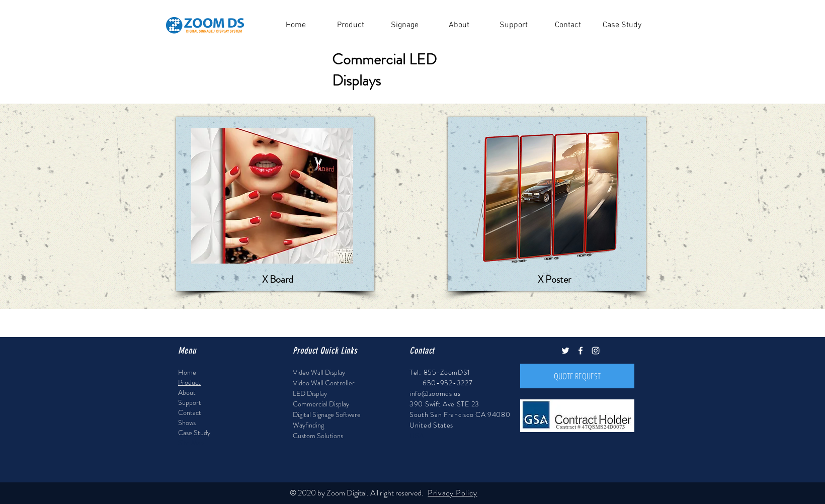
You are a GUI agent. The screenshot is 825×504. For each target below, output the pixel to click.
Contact (190, 412)
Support (190, 402)
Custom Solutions (318, 436)
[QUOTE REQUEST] (577, 376)
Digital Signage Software (327, 414)
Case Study (194, 433)
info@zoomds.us (435, 393)
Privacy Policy (452, 493)
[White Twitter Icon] (565, 351)
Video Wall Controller (324, 383)
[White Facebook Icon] (581, 351)
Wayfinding (308, 425)
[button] (350, 25)
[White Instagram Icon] (596, 351)
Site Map (191, 443)
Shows (187, 423)
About (187, 392)
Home (187, 372)
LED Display (310, 393)
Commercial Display (321, 404)
